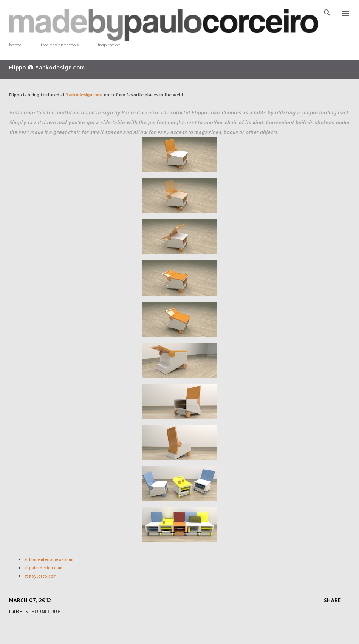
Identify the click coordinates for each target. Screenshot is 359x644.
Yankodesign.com (84, 95)
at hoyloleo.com (40, 576)
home (15, 45)
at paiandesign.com (44, 568)
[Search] (327, 14)
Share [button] (332, 600)
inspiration (109, 45)
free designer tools (60, 45)
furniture (46, 611)
